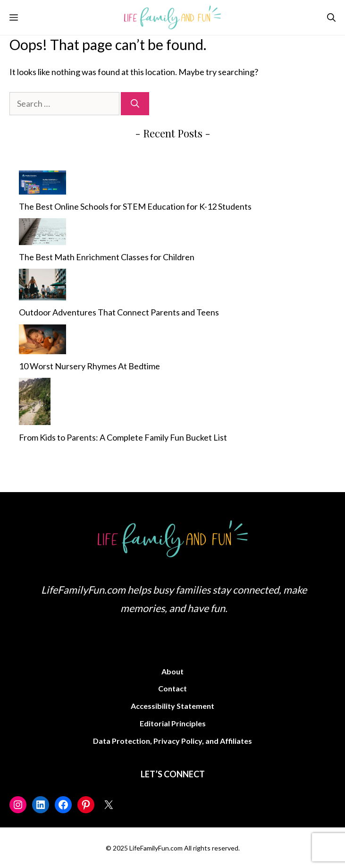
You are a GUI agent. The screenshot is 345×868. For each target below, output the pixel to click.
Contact (172, 688)
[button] (331, 17)
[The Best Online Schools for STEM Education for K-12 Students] (42, 185)
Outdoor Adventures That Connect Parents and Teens (119, 312)
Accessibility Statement (172, 706)
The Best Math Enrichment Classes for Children (107, 257)
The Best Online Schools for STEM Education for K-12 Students (135, 206)
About (172, 671)
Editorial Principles (173, 723)
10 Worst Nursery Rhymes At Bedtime (89, 366)
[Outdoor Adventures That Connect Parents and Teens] (42, 287)
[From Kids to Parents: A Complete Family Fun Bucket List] (35, 404)
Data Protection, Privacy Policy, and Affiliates (172, 741)
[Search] (135, 104)
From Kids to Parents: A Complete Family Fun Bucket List (123, 437)
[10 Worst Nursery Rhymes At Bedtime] (42, 341)
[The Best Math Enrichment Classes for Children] (42, 234)
